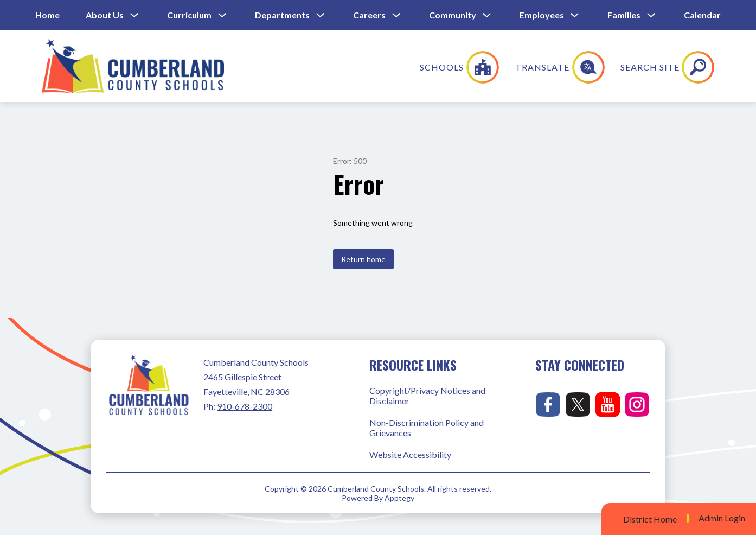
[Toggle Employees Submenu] (575, 15)
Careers (369, 15)
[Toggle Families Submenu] (651, 15)
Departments (282, 15)
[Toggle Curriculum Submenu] (222, 15)
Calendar (702, 15)
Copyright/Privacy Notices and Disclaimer (427, 396)
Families (624, 15)
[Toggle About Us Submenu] (134, 15)
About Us (105, 15)
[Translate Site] (632, 67)
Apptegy (399, 498)
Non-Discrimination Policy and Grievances (427, 428)
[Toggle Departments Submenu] (321, 15)
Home (47, 15)
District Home (650, 519)
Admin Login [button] (722, 518)
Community (453, 15)
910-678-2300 (245, 406)
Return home (363, 259)
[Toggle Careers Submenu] (396, 15)
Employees (542, 15)
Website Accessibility (410, 454)
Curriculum (189, 15)
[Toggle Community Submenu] (487, 15)
